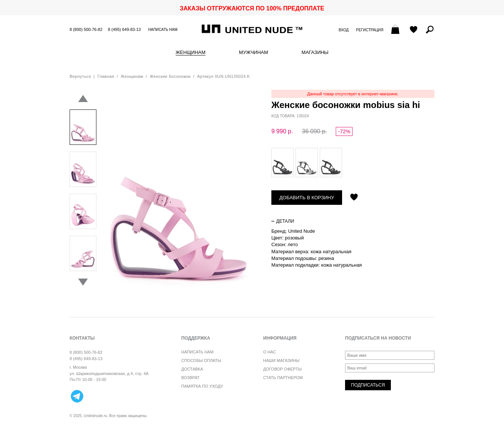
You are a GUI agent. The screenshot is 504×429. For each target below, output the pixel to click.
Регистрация (370, 30)
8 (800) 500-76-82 (86, 29)
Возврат (190, 378)
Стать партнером (283, 378)
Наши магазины (281, 360)
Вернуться (80, 76)
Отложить (354, 198)
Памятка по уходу (202, 386)
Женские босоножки (170, 76)
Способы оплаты (201, 360)
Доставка (192, 369)
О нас (270, 352)
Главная (106, 76)
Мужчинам (253, 53)
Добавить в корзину (307, 198)
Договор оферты (282, 369)
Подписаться (368, 385)
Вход (344, 30)
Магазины (315, 53)
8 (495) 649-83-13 (124, 29)
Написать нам (163, 30)
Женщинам (191, 53)
